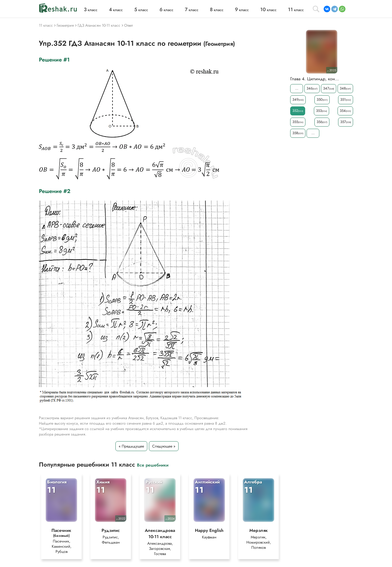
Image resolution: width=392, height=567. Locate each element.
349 (298, 99)
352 (298, 111)
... (297, 88)
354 (345, 111)
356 (322, 122)
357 (346, 122)
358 (298, 133)
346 (312, 88)
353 (321, 111)
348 (345, 88)
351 (346, 99)
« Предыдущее (131, 446)
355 (298, 122)
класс (91, 10)
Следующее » (164, 446)
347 (329, 88)
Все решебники (153, 465)
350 (322, 99)
